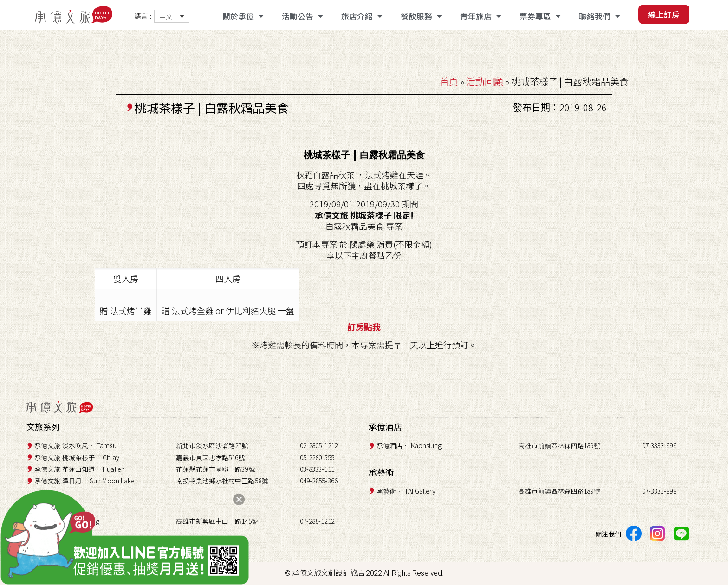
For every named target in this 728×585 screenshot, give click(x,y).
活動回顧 (485, 81)
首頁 (449, 81)
